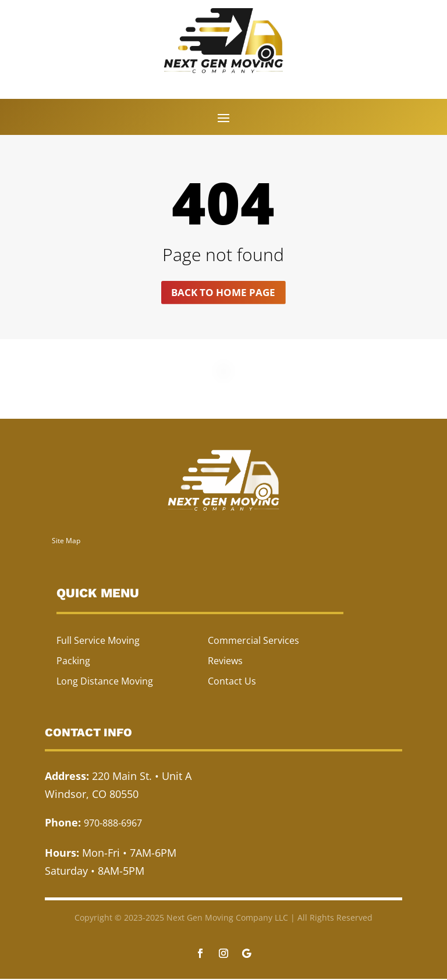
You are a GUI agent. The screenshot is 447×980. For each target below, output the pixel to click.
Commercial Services (253, 641)
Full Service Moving (98, 641)
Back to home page (223, 293)
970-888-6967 (113, 824)
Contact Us (232, 682)
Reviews (225, 662)
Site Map (66, 541)
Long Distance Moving (105, 682)
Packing (73, 662)
